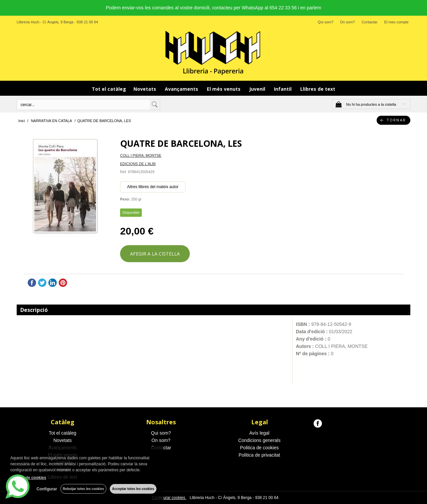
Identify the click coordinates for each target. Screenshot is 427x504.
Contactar (370, 22)
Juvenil (258, 89)
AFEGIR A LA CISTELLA (155, 254)
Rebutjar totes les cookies (83, 489)
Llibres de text (318, 89)
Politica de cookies (260, 448)
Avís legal (259, 433)
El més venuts (224, 89)
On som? (347, 22)
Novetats (145, 89)
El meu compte (396, 22)
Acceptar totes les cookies (133, 489)
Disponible (131, 212)
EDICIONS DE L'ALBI (138, 164)
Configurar (47, 489)
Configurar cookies (169, 498)
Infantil (283, 89)
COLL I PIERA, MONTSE (141, 155)
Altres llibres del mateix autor (153, 187)
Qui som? (325, 22)
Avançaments (182, 89)
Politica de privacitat (259, 455)
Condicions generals (259, 440)
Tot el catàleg (109, 89)
